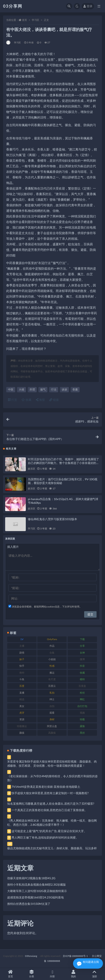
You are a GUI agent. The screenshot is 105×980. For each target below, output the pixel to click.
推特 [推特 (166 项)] (22, 673)
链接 (54, 400)
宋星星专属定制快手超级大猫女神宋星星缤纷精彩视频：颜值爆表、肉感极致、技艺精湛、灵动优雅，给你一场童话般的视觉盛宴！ (52, 763)
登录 (88, 6)
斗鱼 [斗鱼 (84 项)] (22, 679)
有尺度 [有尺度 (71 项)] (52, 679)
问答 (53, 974)
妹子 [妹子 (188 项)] (22, 659)
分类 (32, 974)
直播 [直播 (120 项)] (22, 693)
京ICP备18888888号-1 (75, 956)
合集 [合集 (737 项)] (52, 653)
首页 (25, 20)
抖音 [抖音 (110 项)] (82, 666)
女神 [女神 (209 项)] (82, 653)
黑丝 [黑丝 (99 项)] (82, 733)
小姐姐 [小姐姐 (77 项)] (52, 659)
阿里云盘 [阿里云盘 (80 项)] (52, 726)
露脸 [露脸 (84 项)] (82, 726)
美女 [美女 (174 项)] (22, 706)
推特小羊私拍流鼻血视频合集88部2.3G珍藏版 (37, 884)
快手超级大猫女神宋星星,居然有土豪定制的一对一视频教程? (50, 793)
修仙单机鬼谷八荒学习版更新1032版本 (52, 519)
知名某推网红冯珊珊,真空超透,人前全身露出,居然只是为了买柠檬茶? (51, 804)
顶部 (94, 974)
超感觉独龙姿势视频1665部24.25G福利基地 (35, 897)
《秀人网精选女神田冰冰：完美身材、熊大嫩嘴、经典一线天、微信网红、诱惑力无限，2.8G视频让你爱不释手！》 (52, 823)
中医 (11, 389)
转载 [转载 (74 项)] (82, 719)
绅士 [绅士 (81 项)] (52, 699)
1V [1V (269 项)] (22, 639)
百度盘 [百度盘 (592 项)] (82, 686)
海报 (40, 400)
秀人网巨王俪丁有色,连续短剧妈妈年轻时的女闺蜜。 (45, 837)
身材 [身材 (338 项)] (52, 719)
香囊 (75, 389)
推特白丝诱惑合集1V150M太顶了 (29, 904)
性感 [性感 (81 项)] (52, 666)
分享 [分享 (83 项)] (82, 646)
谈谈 (64, 389)
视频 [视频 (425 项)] (82, 713)
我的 (73, 974)
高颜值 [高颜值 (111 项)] (52, 733)
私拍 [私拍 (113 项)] (52, 693)
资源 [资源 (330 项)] (22, 719)
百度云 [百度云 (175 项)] (52, 686)
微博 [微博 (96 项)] (82, 659)
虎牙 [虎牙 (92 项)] (22, 713)
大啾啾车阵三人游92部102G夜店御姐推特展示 (37, 891)
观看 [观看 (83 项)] (52, 713)
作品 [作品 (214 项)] (52, 646)
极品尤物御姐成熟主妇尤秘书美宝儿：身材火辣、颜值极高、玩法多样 (52, 848)
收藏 (26, 400)
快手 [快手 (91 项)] (22, 666)
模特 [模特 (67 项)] (82, 679)
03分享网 (13, 6)
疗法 (54, 389)
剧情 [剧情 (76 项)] (22, 653)
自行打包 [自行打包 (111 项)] (82, 706)
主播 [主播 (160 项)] (22, 646)
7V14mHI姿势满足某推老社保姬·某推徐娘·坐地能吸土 (46, 787)
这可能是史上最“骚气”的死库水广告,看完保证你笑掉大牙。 (49, 831)
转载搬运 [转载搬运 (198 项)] (22, 726)
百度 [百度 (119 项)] (22, 686)
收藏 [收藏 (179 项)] (82, 673)
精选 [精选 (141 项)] (22, 699)
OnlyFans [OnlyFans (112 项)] (52, 639)
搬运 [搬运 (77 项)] (52, 673)
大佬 (21, 389)
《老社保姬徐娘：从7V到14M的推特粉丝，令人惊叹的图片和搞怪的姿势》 (52, 778)
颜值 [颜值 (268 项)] (22, 733)
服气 (43, 389)
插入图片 (13, 547)
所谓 (32, 389)
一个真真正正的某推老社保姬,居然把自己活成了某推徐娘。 (49, 810)
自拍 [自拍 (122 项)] (52, 706)
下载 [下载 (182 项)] (82, 639)
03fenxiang (31, 956)
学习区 (35, 20)
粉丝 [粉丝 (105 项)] (82, 693)
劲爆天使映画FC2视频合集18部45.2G (31, 878)
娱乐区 (31, 469)
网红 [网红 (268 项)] (82, 699)
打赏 (13, 400)
